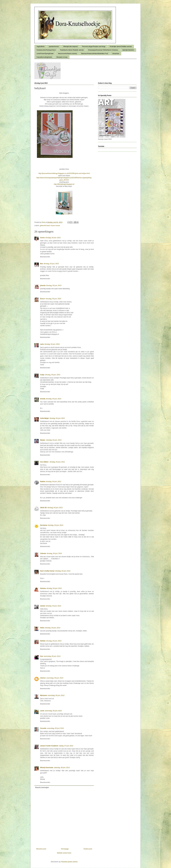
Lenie (42, 711)
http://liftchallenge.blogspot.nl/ (64, 184)
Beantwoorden (45, 257)
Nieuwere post (41, 849)
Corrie (42, 238)
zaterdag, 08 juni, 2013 (62, 767)
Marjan (43, 440)
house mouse (55, 225)
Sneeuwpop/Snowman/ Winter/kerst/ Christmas (103, 50)
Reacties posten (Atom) (69, 862)
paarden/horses (54, 47)
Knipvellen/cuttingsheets (44, 57)
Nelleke (43, 641)
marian (43, 606)
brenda (43, 399)
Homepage (65, 849)
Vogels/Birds (41, 47)
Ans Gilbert (45, 462)
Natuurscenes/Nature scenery (67, 54)
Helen (42, 628)
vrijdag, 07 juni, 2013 (66, 746)
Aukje (42, 375)
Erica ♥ (43, 299)
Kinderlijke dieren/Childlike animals (121, 47)
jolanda (43, 285)
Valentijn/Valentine (128, 50)
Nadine (43, 481)
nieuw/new (116, 54)
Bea (42, 264)
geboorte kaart (45, 225)
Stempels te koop (62, 57)
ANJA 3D (43, 508)
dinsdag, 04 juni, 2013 (53, 238)
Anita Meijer (45, 418)
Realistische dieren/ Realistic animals (72, 50)
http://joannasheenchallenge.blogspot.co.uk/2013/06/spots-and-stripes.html (64, 173)
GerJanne (44, 525)
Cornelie (43, 728)
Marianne (44, 695)
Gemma (43, 588)
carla (42, 344)
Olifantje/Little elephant (70, 47)
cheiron (43, 678)
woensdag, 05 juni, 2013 (52, 656)
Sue (42, 656)
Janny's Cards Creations (49, 746)
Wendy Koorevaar (47, 767)
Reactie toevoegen (42, 787)
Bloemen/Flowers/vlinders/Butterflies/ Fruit (95, 54)
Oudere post (88, 849)
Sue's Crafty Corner (47, 571)
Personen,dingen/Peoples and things (94, 47)
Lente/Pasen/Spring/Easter (45, 54)
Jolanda (43, 553)
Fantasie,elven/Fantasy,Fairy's (46, 50)
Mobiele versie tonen (64, 853)
